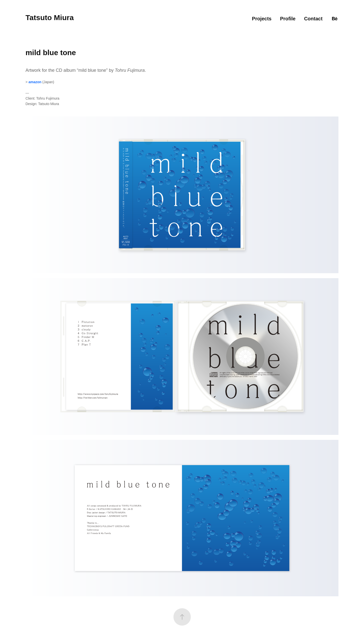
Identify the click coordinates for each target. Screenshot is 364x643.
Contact (313, 19)
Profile (288, 19)
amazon (35, 82)
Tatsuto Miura (50, 18)
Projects (262, 19)
